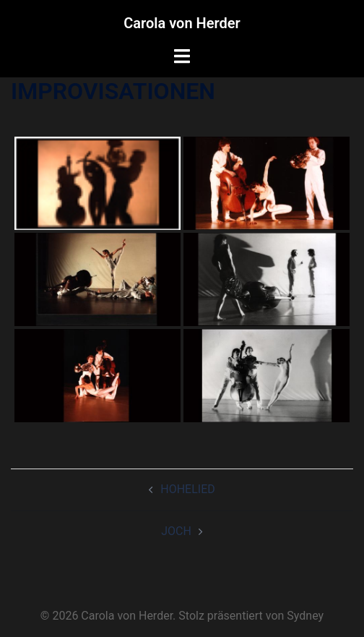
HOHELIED (188, 489)
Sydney (305, 616)
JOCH (176, 531)
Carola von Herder (182, 23)
